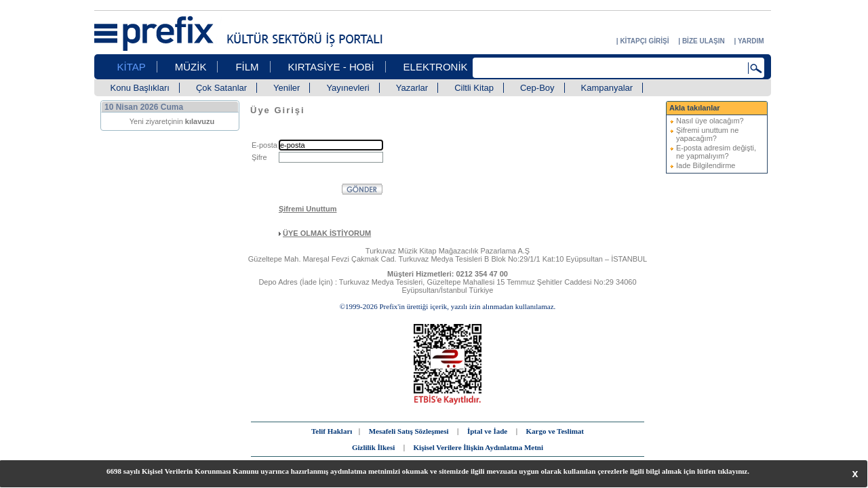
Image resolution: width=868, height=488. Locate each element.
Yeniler (287, 88)
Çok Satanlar (221, 88)
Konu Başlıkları (140, 88)
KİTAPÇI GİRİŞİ (644, 41)
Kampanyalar (607, 88)
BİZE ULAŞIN (704, 41)
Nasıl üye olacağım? (710, 121)
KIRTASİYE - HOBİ (331, 67)
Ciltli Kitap (474, 88)
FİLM (247, 67)
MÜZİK (191, 67)
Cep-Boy (537, 88)
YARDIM (751, 41)
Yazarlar (412, 88)
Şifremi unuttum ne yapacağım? (707, 134)
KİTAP (132, 67)
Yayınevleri (348, 88)
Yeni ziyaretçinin (172, 121)
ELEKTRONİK (436, 67)
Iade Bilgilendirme (706, 165)
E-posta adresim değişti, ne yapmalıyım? (716, 152)
